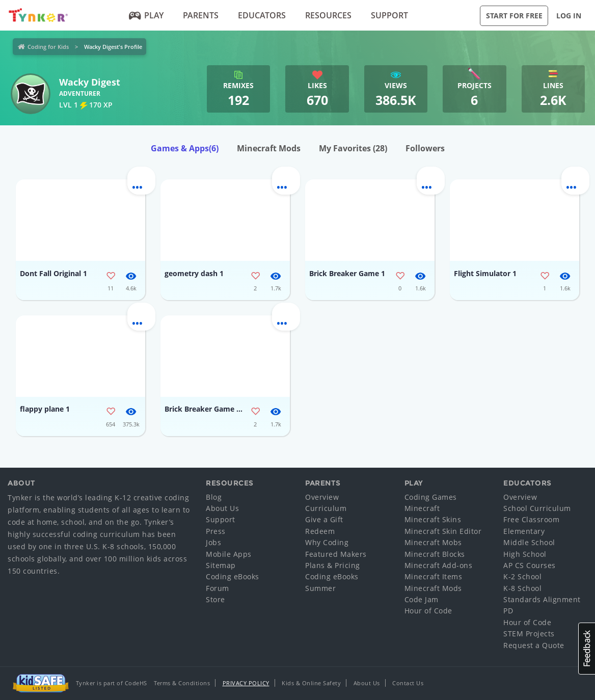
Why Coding (327, 542)
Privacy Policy (246, 683)
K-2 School (522, 576)
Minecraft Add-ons (439, 565)
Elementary (524, 531)
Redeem (320, 531)
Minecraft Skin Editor (443, 531)
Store (215, 599)
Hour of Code (428, 611)
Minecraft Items (434, 576)
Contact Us (408, 683)
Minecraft (422, 508)
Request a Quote (534, 645)
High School (525, 554)
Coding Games (431, 497)
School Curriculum (537, 508)
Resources (328, 15)
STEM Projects (529, 634)
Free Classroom (531, 519)
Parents (201, 15)
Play (146, 15)
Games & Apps (185, 148)
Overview (322, 497)
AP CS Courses (530, 565)
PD (508, 611)
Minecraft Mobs (433, 542)
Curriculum (326, 508)
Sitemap (221, 565)
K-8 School (522, 588)
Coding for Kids (48, 47)
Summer (320, 588)
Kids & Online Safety (311, 683)
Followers (425, 148)
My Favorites (353, 148)
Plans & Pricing (333, 565)
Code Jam (422, 599)
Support (389, 15)
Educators (262, 15)
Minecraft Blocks (435, 554)
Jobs (213, 542)
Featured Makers (336, 554)
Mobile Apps (229, 554)
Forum (218, 588)
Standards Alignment (542, 599)
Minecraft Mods (269, 148)
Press (216, 531)
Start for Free (514, 16)
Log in (569, 16)
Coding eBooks (233, 576)
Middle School (529, 542)
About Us (222, 508)
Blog (214, 497)
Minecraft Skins (433, 519)
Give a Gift (324, 519)
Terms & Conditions (182, 683)
